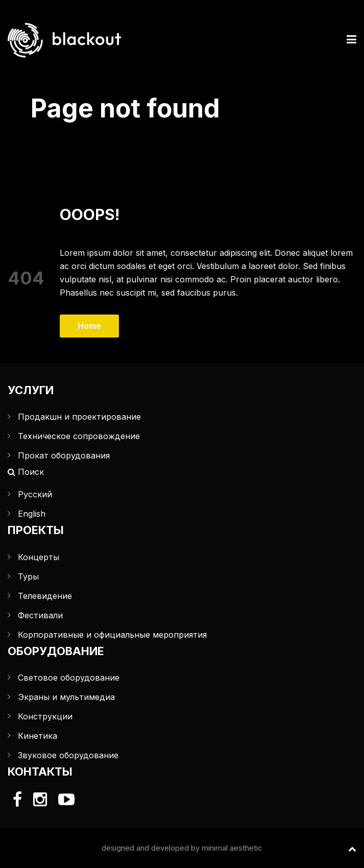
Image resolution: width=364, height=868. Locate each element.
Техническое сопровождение (79, 436)
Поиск (26, 472)
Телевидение (45, 596)
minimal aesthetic (232, 848)
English (32, 514)
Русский (35, 494)
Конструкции (45, 716)
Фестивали (40, 615)
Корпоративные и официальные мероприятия (112, 635)
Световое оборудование (69, 678)
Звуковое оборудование (68, 755)
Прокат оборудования (64, 455)
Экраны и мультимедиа (66, 697)
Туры (28, 576)
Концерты (39, 557)
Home (89, 326)
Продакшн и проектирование (79, 417)
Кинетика (38, 736)
